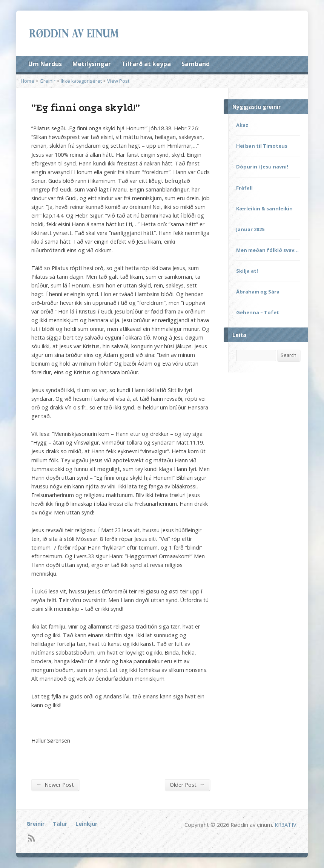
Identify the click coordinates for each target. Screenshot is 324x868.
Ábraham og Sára (258, 292)
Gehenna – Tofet (258, 312)
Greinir (48, 81)
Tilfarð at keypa (146, 64)
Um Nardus (45, 64)
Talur (60, 824)
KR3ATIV (286, 825)
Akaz (242, 125)
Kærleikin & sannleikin (264, 209)
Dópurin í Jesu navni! (262, 167)
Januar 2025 (250, 229)
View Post (118, 81)
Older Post (187, 785)
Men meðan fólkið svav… (267, 250)
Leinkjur (86, 824)
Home (28, 81)
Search (289, 355)
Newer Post (55, 785)
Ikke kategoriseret (81, 81)
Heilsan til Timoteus (262, 146)
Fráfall (244, 188)
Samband (196, 64)
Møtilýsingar (92, 64)
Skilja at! (247, 271)
